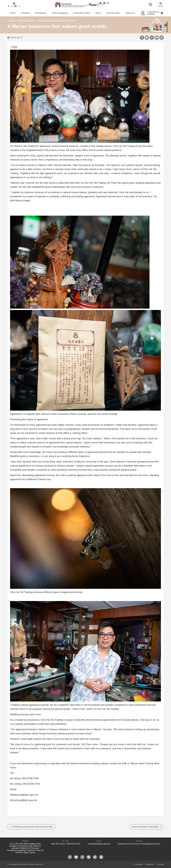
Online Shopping (60, 13)
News (98, 13)
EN (15, 6)
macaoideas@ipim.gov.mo (99, 844)
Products (26, 13)
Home (13, 13)
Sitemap (160, 864)
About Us (130, 13)
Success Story (113, 13)
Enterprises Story (82, 13)
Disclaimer (150, 864)
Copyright (138, 864)
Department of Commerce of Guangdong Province (139, 844)
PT (19, 6)
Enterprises (41, 13)
